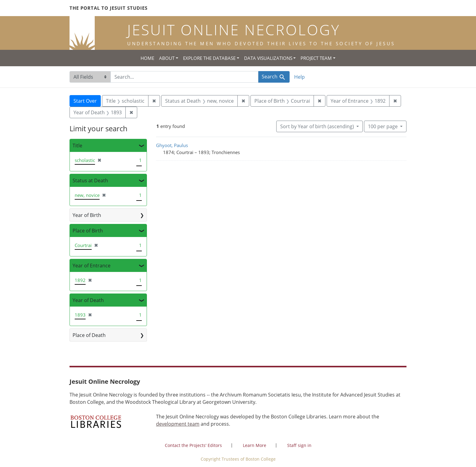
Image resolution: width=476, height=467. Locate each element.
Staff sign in (299, 445)
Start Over (85, 101)
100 (383, 126)
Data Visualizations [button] (268, 58)
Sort (318, 126)
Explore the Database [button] (209, 58)
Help (299, 77)
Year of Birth (87, 215)
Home (147, 58)
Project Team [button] (316, 58)
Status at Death (90, 180)
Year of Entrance (92, 266)
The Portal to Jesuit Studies (109, 8)
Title (77, 146)
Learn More (255, 445)
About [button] (167, 58)
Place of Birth (88, 231)
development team (178, 424)
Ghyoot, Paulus (172, 145)
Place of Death (89, 335)
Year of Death (88, 300)
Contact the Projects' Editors (193, 445)
